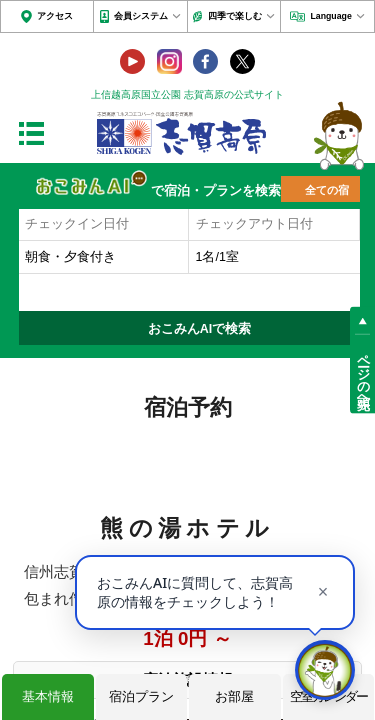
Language (330, 16)
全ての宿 (327, 190)
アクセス (55, 16)
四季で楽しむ (235, 16)
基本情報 (48, 696)
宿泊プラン (141, 696)
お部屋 (234, 696)
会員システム (141, 16)
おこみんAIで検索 (200, 329)
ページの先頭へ (363, 374)
